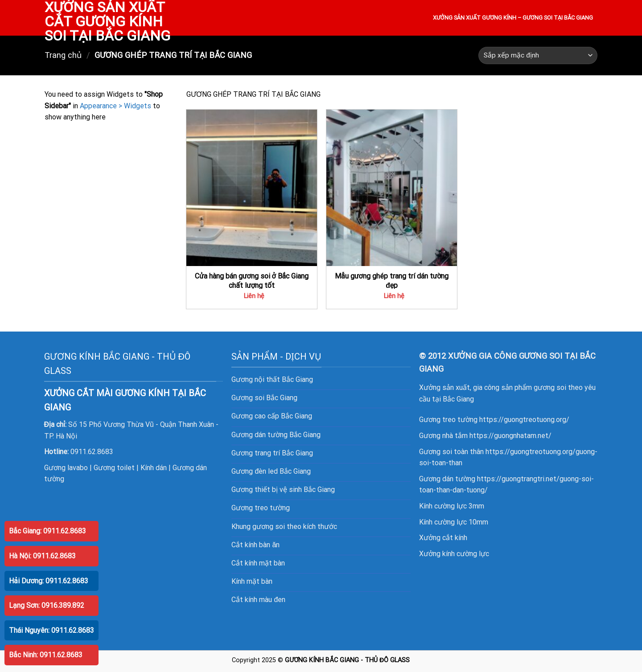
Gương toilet (114, 468)
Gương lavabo (66, 468)
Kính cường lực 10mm (454, 522)
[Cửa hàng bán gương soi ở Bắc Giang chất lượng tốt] (252, 188)
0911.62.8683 (92, 452)
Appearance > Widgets (115, 106)
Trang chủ (63, 55)
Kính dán (154, 468)
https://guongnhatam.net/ (510, 436)
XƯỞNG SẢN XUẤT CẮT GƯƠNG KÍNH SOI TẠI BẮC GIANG (107, 21)
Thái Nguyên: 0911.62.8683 (51, 630)
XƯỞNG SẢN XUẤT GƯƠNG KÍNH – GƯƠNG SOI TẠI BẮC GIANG (513, 18)
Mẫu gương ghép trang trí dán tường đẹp (392, 281)
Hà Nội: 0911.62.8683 (42, 556)
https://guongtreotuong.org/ (524, 420)
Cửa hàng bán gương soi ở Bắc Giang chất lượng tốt (252, 281)
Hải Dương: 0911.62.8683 (49, 581)
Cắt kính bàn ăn (255, 545)
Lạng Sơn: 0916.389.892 (47, 605)
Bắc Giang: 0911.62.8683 (47, 531)
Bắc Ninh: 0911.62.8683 (46, 655)
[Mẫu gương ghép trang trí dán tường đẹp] (392, 188)
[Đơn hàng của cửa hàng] (538, 55)
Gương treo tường (261, 508)
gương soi (269, 527)
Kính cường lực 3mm (452, 506)
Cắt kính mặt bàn (258, 563)
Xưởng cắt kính (443, 538)
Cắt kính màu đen (258, 600)
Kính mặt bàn (252, 581)
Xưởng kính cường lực (454, 554)
